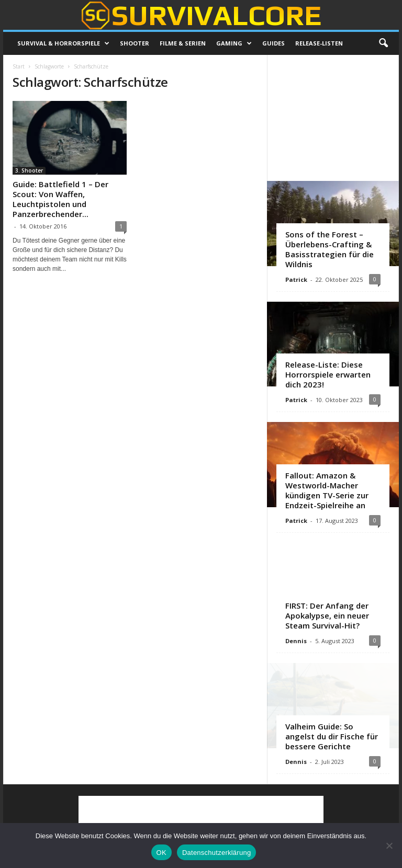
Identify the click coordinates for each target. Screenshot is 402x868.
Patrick (296, 279)
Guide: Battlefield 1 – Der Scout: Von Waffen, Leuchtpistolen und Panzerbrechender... (60, 199)
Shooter (135, 43)
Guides (273, 43)
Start (19, 66)
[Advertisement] (333, 118)
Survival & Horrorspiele (63, 43)
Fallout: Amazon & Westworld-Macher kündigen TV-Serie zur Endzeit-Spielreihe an (327, 490)
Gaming (234, 43)
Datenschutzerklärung (216, 853)
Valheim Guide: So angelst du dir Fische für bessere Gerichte (332, 736)
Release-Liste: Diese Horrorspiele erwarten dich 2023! (328, 374)
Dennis (296, 641)
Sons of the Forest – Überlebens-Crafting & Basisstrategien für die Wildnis (330, 249)
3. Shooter (29, 170)
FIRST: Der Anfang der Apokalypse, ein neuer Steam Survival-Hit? (327, 615)
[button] (383, 43)
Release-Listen (319, 43)
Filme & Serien (183, 43)
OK (161, 853)
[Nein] (389, 846)
